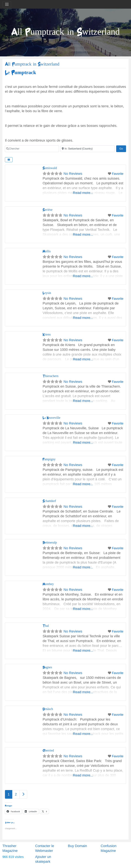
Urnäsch (48, 709)
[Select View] (9, 160)
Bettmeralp (50, 542)
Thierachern (50, 376)
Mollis (47, 251)
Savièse (47, 210)
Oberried (48, 750)
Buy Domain (77, 846)
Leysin (47, 293)
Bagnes (47, 667)
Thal (46, 626)
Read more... (83, 193)
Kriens (47, 334)
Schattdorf (49, 501)
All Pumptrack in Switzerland (32, 64)
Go (123, 148)
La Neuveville (51, 418)
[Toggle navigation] (7, 4)
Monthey (48, 584)
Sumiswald (50, 168)
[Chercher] (32, 149)
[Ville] (88, 149)
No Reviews (73, 174)
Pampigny (49, 459)
